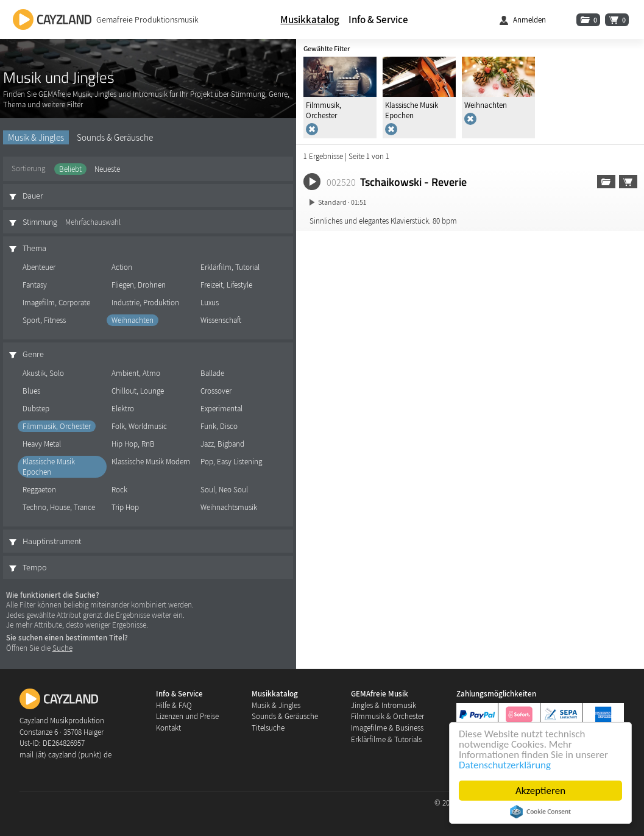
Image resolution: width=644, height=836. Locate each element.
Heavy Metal (42, 444)
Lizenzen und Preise (187, 716)
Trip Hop (125, 507)
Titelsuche (268, 728)
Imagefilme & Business (387, 728)
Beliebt (70, 169)
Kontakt (168, 728)
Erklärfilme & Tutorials (386, 739)
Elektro (123, 409)
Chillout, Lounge (138, 391)
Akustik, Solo (43, 373)
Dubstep (36, 409)
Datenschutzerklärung (505, 765)
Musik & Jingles (36, 137)
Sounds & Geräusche (115, 137)
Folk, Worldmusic (139, 426)
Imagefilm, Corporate (56, 303)
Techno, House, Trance (59, 507)
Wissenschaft (221, 320)
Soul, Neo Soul (224, 490)
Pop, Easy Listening (231, 462)
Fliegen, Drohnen (139, 285)
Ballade (212, 373)
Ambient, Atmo (136, 373)
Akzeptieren (541, 791)
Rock (119, 490)
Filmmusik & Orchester (387, 716)
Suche (62, 648)
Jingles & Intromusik (384, 705)
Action (122, 267)
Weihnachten (133, 320)
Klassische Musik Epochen (49, 467)
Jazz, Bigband (222, 444)
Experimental (221, 409)
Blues (31, 391)
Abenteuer (39, 267)
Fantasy (35, 285)
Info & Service (378, 19)
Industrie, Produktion (145, 303)
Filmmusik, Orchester (57, 426)
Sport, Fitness (44, 320)
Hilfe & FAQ (174, 705)
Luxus (210, 303)
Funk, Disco (219, 426)
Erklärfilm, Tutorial (230, 267)
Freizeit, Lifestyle (226, 285)
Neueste (107, 169)
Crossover (216, 391)
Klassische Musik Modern (151, 462)
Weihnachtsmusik (229, 507)
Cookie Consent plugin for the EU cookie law (541, 812)
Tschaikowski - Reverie (413, 182)
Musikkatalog (310, 19)
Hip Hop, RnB (133, 444)
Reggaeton (39, 490)
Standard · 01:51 (342, 202)
